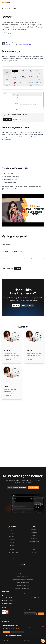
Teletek (14, 9)
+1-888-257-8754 (8, 598)
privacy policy (16, 629)
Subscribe (41, 614)
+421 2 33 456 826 (9, 595)
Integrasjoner (8, 9)
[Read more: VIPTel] (12, 383)
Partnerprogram (12, 558)
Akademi (34, 555)
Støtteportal (34, 530)
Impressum (12, 561)
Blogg (34, 549)
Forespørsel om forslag (34, 541)
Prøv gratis (18, 268)
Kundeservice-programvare (23, 571)
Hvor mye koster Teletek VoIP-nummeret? (23, 251)
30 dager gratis (17, 120)
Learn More (9, 44)
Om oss (12, 549)
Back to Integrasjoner (8, 268)
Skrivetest (34, 561)
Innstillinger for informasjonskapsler (13, 635)
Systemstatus (34, 536)
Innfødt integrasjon (7, 33)
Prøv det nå (16, 305)
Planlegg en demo (27, 305)
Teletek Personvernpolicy (25, 44)
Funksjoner (12, 536)
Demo (12, 530)
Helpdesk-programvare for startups (23, 588)
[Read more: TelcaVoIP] (12, 347)
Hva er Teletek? (23, 245)
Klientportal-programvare (23, 585)
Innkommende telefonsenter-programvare (23, 580)
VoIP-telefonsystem (23, 574)
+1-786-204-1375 (8, 601)
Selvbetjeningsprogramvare (23, 577)
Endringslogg (34, 538)
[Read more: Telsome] (34, 347)
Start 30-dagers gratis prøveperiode (17, 488)
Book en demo (7, 120)
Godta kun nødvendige (17, 632)
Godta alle (7, 632)
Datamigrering (34, 533)
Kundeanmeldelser (12, 555)
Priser (12, 533)
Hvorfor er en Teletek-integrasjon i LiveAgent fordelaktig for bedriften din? (23, 258)
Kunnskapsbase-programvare (23, 568)
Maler (34, 558)
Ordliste (34, 552)
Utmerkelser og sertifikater (12, 552)
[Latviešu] (43, 627)
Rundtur (12, 542)
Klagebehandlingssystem (23, 583)
